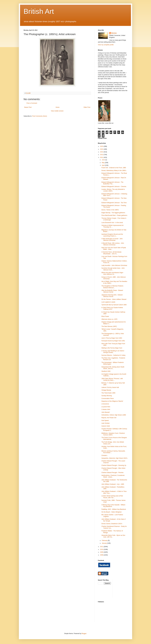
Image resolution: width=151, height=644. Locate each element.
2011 (102, 547)
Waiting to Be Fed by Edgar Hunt (112, 348)
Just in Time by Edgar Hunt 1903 (112, 338)
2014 (102, 152)
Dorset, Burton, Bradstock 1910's (112, 524)
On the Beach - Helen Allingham (112, 512)
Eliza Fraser (105, 316)
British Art (39, 11)
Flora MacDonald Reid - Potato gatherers (114, 215)
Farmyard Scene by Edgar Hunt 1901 (113, 341)
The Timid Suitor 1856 (108, 393)
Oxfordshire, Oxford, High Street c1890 (114, 415)
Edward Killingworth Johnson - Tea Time (114, 203)
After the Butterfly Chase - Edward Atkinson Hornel (112, 291)
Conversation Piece (108, 398)
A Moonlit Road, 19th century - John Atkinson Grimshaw (113, 244)
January (105, 543)
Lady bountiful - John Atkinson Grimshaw (114, 265)
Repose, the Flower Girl (109, 418)
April (103, 165)
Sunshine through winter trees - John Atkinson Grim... (113, 269)
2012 (102, 157)
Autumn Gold (106, 426)
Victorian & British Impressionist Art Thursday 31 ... (112, 226)
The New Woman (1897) (109, 326)
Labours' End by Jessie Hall (110, 387)
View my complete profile (106, 45)
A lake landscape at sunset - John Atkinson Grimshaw (112, 240)
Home (58, 107)
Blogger (84, 634)
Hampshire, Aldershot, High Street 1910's (114, 458)
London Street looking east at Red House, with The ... (112, 497)
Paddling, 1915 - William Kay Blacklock (114, 509)
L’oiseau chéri (106, 409)
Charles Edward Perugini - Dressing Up (114, 465)
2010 (102, 549)
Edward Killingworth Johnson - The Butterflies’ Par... (112, 183)
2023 (102, 146)
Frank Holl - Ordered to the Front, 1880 (114, 168)
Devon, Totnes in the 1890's (110, 210)
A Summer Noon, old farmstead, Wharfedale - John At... (112, 253)
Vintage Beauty (106, 390)
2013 (102, 155)
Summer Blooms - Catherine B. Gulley (113, 355)
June (104, 160)
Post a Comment (32, 103)
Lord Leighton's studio (108, 302)
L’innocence (105, 404)
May (103, 163)
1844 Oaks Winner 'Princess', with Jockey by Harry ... (112, 379)
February (105, 540)
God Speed (105, 421)
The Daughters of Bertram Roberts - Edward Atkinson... (113, 287)
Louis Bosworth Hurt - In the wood (112, 223)
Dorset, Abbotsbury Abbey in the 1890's (114, 171)
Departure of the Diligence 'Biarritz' (112, 401)
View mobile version (57, 111)
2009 (102, 552)
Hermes (114, 33)
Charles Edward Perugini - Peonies (112, 473)
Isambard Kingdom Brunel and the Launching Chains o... (112, 235)
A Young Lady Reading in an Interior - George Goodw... (113, 352)
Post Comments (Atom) (40, 116)
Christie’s (104, 455)
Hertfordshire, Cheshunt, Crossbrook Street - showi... (113, 476)
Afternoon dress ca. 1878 (109, 319)
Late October (106, 423)
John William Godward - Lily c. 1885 (113, 484)
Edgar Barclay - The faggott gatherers (113, 213)
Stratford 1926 (106, 371)
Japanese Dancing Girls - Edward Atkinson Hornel (112, 296)
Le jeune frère (106, 407)
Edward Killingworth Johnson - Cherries (114, 187)
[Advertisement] (125, 588)
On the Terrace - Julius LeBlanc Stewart (114, 299)
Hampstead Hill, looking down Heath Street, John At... (113, 368)
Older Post (87, 107)
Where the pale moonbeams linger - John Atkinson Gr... (113, 273)
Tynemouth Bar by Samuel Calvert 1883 (114, 305)
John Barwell (106, 412)
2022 (102, 149)
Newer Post (28, 107)
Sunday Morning (107, 396)
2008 (102, 555)
